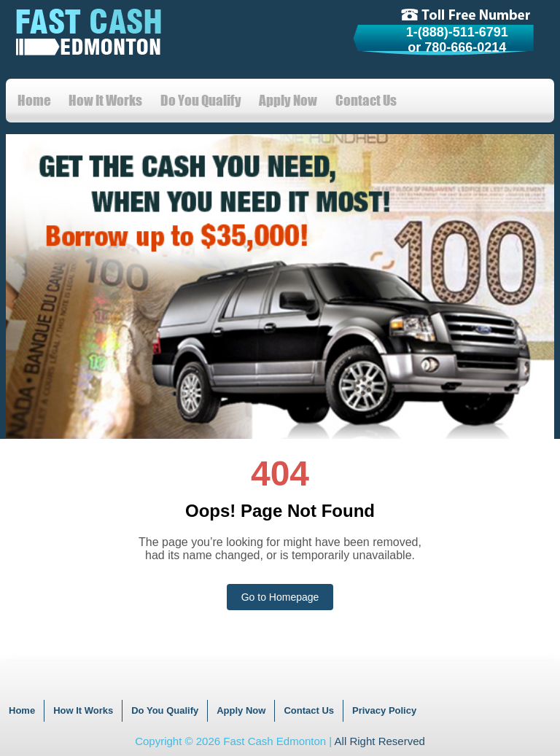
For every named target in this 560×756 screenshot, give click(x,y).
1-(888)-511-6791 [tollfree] (457, 32)
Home (34, 100)
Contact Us (366, 100)
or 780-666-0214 (457, 47)
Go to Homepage (280, 597)
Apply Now (288, 100)
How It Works (105, 100)
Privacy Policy (384, 710)
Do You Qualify (201, 100)
